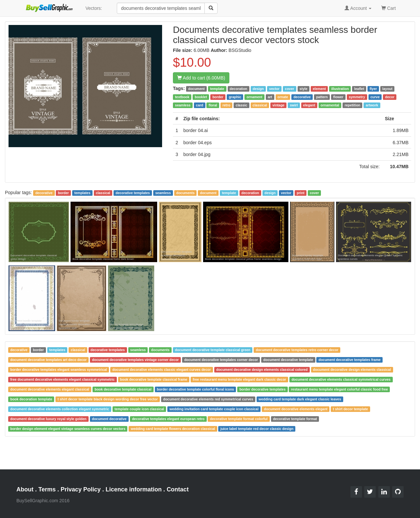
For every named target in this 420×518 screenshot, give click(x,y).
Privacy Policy (81, 489)
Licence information (134, 489)
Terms (47, 489)
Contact (178, 489)
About (25, 489)
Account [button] (358, 8)
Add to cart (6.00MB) (201, 78)
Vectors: (94, 8)
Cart (388, 8)
